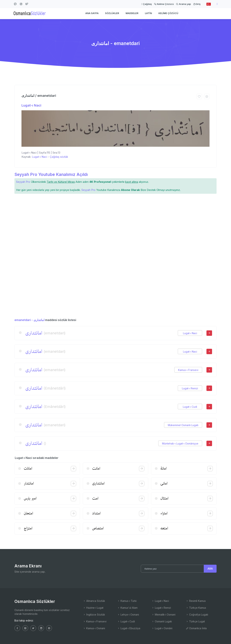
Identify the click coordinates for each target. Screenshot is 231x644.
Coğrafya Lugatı (197, 615)
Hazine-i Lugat (93, 608)
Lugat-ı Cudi (190, 407)
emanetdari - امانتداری (29, 320)
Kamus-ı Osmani (94, 628)
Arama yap (183, 4)
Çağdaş (147, 4)
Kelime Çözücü (164, 4)
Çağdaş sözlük (59, 157)
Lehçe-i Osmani (128, 615)
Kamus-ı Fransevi (188, 370)
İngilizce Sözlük (94, 615)
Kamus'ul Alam (127, 608)
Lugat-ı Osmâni (162, 628)
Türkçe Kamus (196, 608)
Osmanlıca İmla (196, 628)
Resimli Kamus (196, 601)
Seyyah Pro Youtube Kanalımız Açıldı (51, 174)
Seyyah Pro (23, 182)
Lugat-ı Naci (31, 105)
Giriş (197, 4)
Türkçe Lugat (195, 621)
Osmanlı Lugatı (162, 621)
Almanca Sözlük (94, 601)
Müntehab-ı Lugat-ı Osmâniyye (180, 443)
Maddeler (132, 14)
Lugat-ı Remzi (190, 388)
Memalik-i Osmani (164, 615)
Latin (148, 14)
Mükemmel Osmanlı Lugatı (183, 425)
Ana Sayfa (92, 14)
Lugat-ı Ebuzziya (129, 628)
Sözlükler (112, 14)
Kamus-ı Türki (127, 601)
